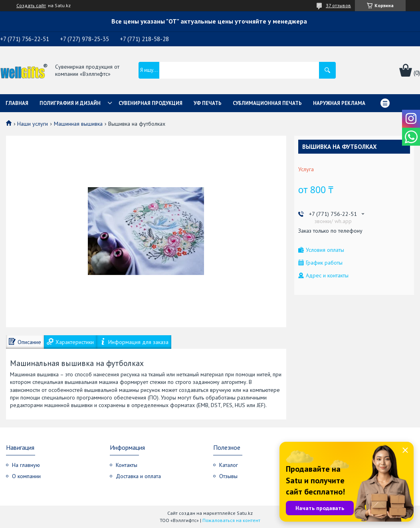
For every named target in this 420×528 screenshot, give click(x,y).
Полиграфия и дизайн (70, 103)
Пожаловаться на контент (231, 520)
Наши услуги (33, 124)
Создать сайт (31, 6)
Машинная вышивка (78, 124)
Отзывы (228, 476)
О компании (26, 476)
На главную (26, 465)
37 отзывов (338, 5)
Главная (17, 103)
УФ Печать (208, 103)
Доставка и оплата (138, 476)
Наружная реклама (339, 103)
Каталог (229, 465)
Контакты (127, 465)
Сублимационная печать (267, 103)
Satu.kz (245, 513)
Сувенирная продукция (151, 103)
